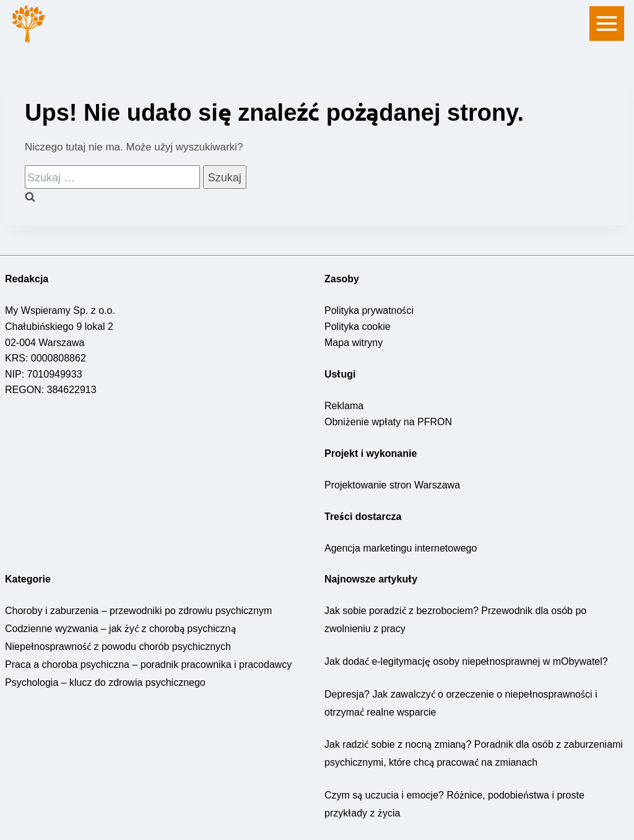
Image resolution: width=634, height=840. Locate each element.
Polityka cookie (358, 326)
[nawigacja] (607, 24)
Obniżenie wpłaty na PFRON (387, 421)
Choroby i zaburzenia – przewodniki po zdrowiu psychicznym (138, 610)
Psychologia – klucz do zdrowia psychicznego (103, 682)
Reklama (343, 405)
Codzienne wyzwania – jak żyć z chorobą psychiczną (118, 628)
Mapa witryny (354, 342)
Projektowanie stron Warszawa (393, 484)
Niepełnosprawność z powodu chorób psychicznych (117, 646)
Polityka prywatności (370, 310)
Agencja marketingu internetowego (403, 547)
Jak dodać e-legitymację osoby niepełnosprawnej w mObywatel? (465, 660)
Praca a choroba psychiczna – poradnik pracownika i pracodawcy (144, 664)
